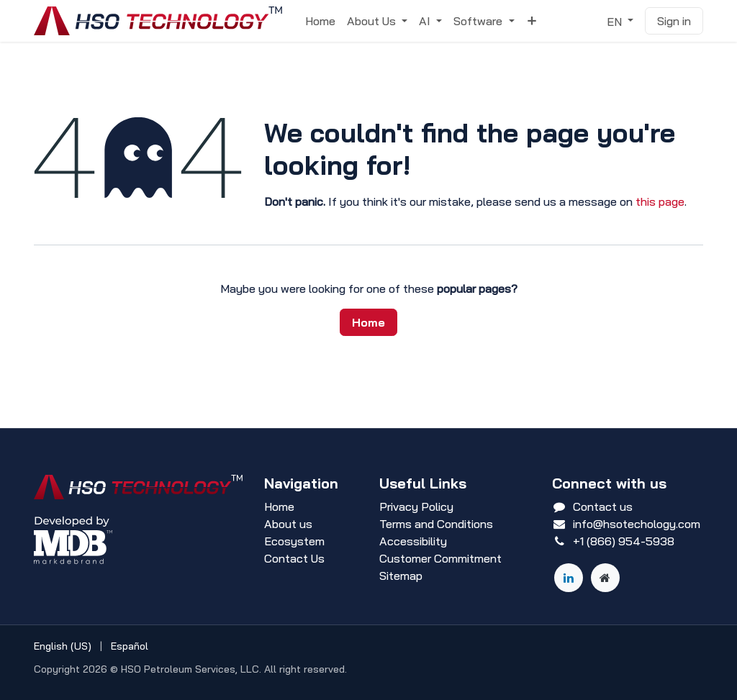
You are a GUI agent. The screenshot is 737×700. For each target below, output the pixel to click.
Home (368, 322)
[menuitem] (320, 21)
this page (660, 201)
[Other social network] (605, 578)
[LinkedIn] (569, 578)
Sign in (674, 21)
